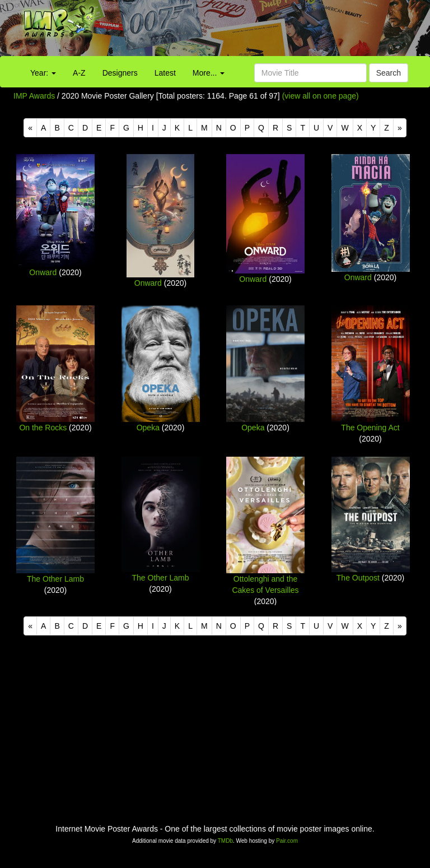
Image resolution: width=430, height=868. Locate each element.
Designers (120, 73)
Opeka (148, 428)
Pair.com (287, 841)
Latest (165, 73)
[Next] (400, 128)
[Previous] (30, 128)
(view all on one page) (321, 96)
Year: (43, 73)
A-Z (79, 73)
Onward (43, 272)
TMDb (225, 841)
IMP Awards (34, 96)
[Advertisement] (269, 31)
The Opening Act (370, 428)
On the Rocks (43, 428)
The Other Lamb (55, 579)
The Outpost (358, 578)
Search (389, 73)
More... (209, 73)
